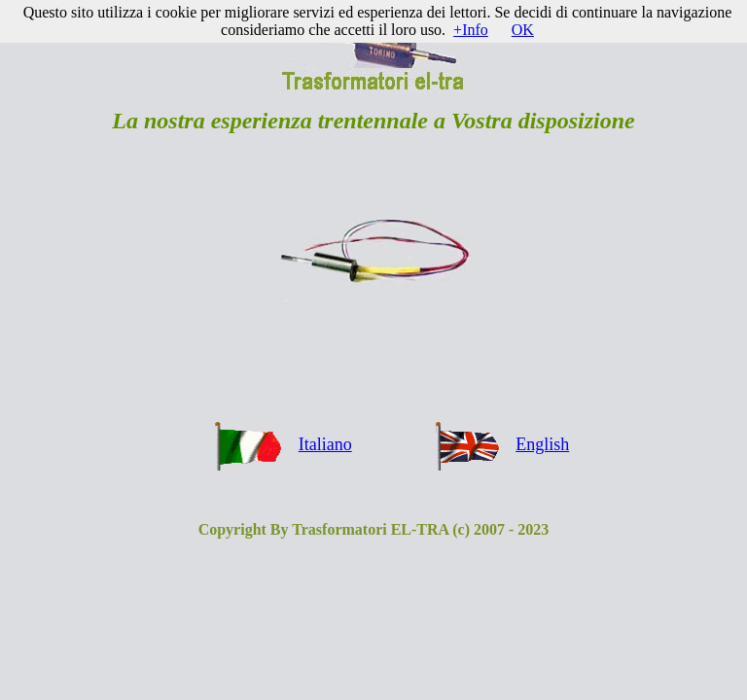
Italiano (325, 444)
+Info (471, 30)
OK (523, 30)
